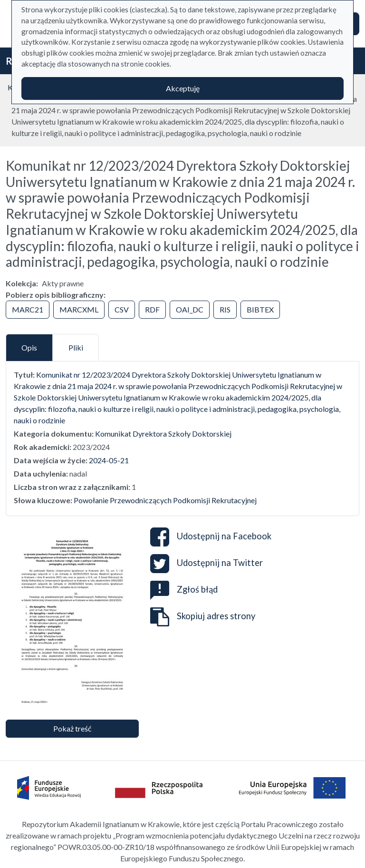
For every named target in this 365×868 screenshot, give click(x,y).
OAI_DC (190, 309)
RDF (152, 309)
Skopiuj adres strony (203, 617)
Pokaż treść (72, 728)
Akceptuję (183, 88)
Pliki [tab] (76, 347)
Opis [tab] (29, 347)
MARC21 (28, 309)
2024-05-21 (109, 460)
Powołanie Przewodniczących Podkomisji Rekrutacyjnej (165, 500)
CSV (122, 309)
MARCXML (79, 309)
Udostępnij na (211, 537)
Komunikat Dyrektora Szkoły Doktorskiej (163, 434)
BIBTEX (260, 309)
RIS (225, 309)
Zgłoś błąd (184, 589)
